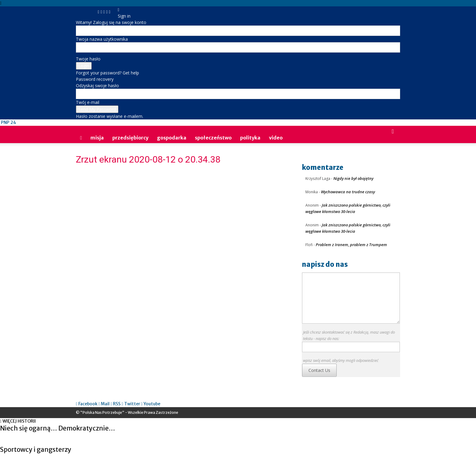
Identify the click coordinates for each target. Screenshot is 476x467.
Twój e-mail (88, 102)
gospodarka (172, 138)
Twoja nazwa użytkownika (102, 39)
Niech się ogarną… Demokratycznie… (58, 428)
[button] (393, 132)
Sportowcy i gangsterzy (36, 450)
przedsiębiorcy (130, 138)
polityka (250, 138)
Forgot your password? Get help (107, 73)
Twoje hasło (88, 59)
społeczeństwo (213, 138)
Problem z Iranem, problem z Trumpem (351, 245)
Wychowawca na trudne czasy (348, 192)
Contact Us (319, 370)
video (276, 138)
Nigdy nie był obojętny (353, 178)
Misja (97, 138)
